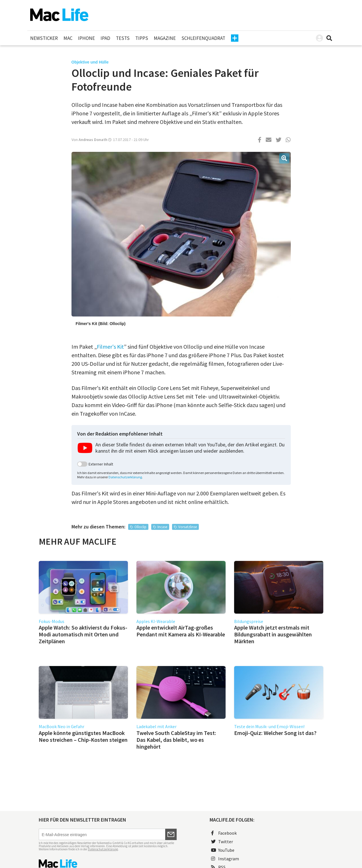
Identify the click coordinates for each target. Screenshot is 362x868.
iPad (105, 38)
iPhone (86, 38)
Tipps (142, 38)
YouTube (223, 850)
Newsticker (44, 38)
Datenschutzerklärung (125, 477)
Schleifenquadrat (203, 38)
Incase (162, 527)
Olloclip (140, 527)
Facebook (224, 833)
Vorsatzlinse (188, 527)
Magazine (165, 38)
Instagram (225, 859)
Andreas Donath (93, 140)
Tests (123, 38)
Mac (68, 38)
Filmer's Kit (110, 347)
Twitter (222, 842)
